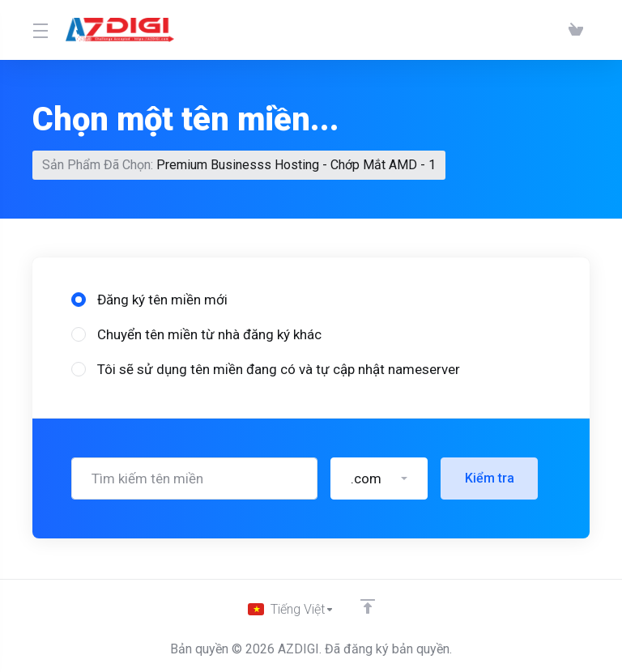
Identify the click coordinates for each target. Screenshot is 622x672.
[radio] (79, 300)
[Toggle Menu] (39, 30)
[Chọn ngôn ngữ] (291, 609)
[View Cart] (576, 30)
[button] (379, 478)
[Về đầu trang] (370, 605)
